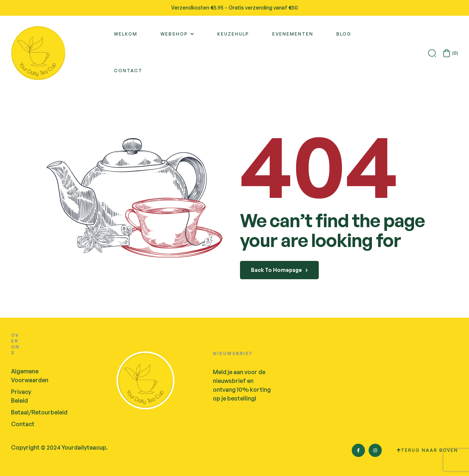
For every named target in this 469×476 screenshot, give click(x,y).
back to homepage (279, 270)
